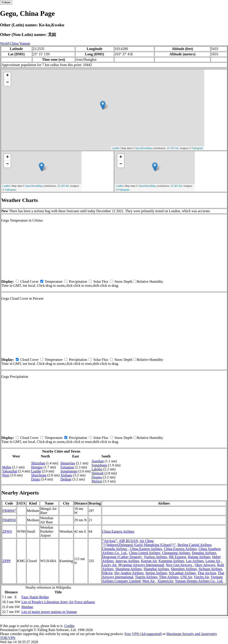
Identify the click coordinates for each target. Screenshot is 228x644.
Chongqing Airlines (176, 553)
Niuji (6, 475)
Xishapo (66, 475)
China (14, 43)
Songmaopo (69, 471)
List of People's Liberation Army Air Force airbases (58, 602)
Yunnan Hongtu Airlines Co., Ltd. (199, 581)
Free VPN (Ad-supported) (143, 634)
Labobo (97, 469)
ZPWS (7, 531)
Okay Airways (205, 565)
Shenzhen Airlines (184, 569)
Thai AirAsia (207, 573)
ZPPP (6, 561)
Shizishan (38, 463)
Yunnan (25, 43)
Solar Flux (101, 281)
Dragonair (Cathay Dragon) (122, 557)
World (4, 43)
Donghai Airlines (204, 553)
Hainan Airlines (199, 557)
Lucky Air (109, 565)
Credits (69, 626)
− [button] (7, 83)
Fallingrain (197, 148)
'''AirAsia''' (110, 541)
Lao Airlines (195, 561)
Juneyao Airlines (127, 561)
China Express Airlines (180, 549)
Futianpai (67, 467)
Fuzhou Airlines (156, 557)
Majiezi (97, 481)
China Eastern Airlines (118, 531)
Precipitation (78, 281)
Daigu (36, 479)
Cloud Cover (29, 281)
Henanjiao (68, 463)
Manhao (27, 607)
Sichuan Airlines (210, 569)
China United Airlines (145, 553)
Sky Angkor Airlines (129, 573)
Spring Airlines (156, 573)
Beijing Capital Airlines (195, 545)
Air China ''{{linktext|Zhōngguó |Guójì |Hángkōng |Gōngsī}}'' (139, 543)
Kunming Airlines (171, 561)
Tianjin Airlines (146, 577)
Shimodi (98, 473)
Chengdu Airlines (115, 549)
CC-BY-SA (173, 148)
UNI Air (186, 577)
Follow (6, 2)
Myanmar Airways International (141, 565)
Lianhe (36, 471)
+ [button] (7, 76)
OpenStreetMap (143, 148)
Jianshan (98, 461)
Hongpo (37, 467)
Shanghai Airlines (156, 569)
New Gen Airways (179, 565)
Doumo (97, 477)
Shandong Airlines (129, 569)
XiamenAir (165, 581)
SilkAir (107, 573)
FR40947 (9, 511)
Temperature (54, 281)
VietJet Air (201, 577)
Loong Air (213, 561)
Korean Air (149, 561)
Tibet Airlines (169, 577)
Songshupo (99, 465)
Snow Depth (123, 281)
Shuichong (39, 475)
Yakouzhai (10, 471)
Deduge (66, 479)
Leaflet (116, 148)
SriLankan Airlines (182, 573)
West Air (149, 581)
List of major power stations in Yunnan (49, 612)
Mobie (7, 467)
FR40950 (9, 520)
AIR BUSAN (128, 541)
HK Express (177, 557)
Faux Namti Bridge (35, 597)
